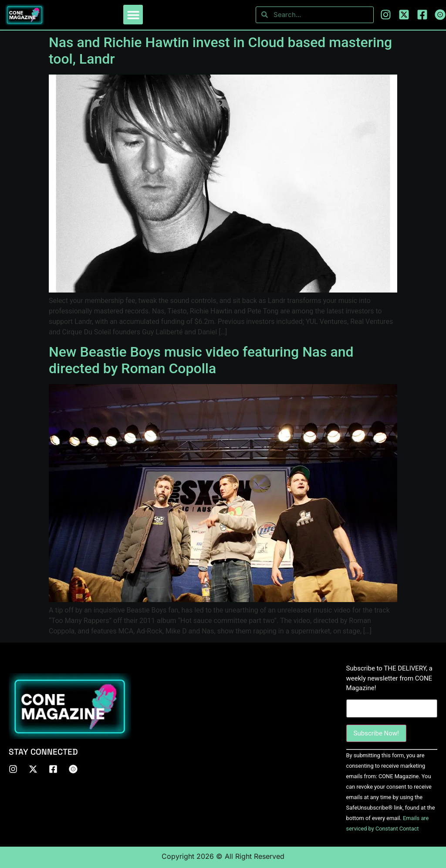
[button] (133, 15)
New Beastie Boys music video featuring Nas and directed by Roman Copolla (201, 360)
